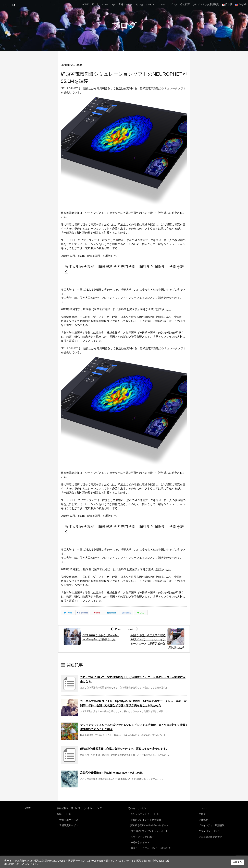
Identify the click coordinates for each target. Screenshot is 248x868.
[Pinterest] (97, 613)
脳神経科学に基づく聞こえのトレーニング (79, 808)
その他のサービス (137, 808)
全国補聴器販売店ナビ (210, 834)
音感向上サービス (69, 819)
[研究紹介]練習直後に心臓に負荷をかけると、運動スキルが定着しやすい (124, 749)
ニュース (203, 808)
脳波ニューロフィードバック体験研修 (151, 845)
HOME (27, 808)
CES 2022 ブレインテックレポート (149, 829)
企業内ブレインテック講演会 (146, 819)
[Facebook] (82, 613)
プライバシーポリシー (210, 829)
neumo (9, 4)
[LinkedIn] (111, 613)
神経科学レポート (140, 840)
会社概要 (203, 819)
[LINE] (141, 613)
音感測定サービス (69, 824)
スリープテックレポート (143, 834)
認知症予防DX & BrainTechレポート (149, 824)
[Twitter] (68, 613)
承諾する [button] (237, 862)
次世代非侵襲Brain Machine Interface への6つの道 (111, 773)
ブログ (202, 813)
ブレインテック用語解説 (212, 824)
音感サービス (64, 813)
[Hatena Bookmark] (126, 613)
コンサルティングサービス (145, 813)
